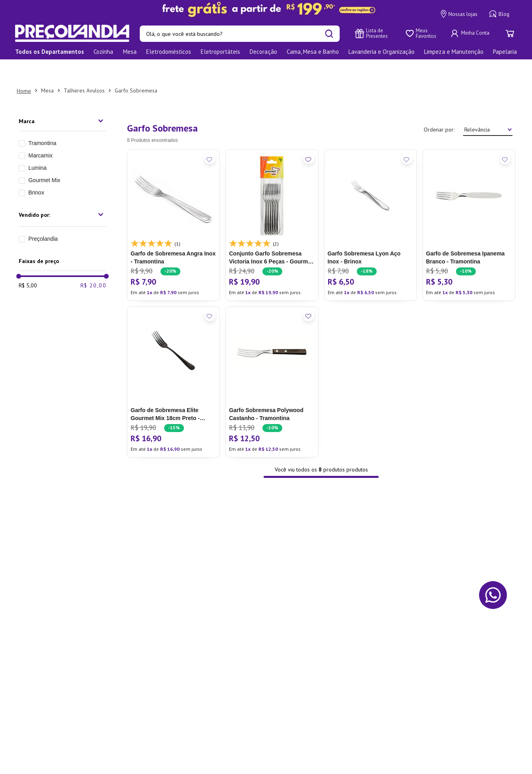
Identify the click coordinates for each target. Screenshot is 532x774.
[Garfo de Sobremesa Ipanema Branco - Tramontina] (469, 202)
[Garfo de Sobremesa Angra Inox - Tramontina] (173, 202)
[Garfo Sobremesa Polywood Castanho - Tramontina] (272, 359)
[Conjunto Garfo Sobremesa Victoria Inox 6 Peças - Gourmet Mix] (272, 202)
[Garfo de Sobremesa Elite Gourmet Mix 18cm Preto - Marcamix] (173, 359)
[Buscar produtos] (329, 34)
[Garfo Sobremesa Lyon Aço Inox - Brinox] (371, 202)
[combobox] (240, 34)
